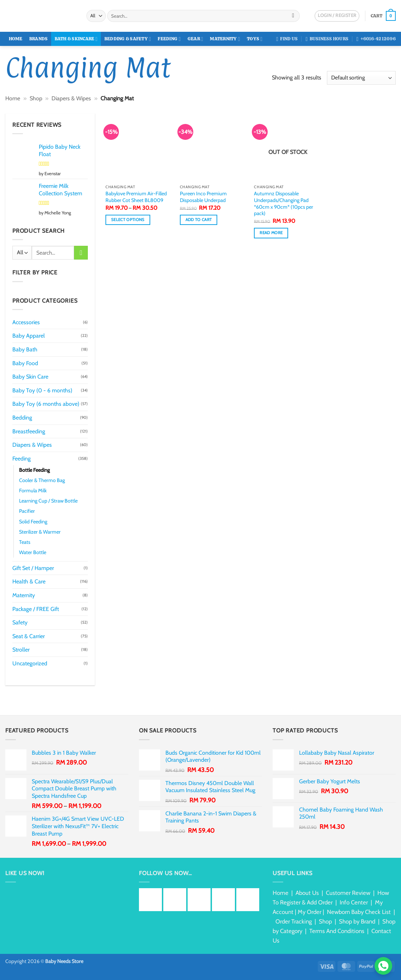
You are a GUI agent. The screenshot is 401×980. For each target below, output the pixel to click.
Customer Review (348, 893)
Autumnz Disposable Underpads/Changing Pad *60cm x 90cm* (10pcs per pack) (284, 203)
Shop (36, 98)
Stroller (21, 650)
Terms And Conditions (337, 931)
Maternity (225, 39)
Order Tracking (294, 921)
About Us (307, 893)
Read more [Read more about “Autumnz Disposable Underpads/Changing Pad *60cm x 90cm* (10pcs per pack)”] (271, 233)
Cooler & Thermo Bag (42, 480)
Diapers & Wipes (71, 98)
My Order (309, 912)
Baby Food (25, 363)
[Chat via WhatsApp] (383, 966)
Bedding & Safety (128, 39)
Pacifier (27, 511)
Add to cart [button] (199, 220)
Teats (25, 542)
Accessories (26, 322)
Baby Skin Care (30, 377)
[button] (383, 16)
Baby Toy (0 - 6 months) (42, 390)
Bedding (22, 418)
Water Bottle (33, 552)
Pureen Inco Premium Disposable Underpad (203, 197)
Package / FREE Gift (36, 609)
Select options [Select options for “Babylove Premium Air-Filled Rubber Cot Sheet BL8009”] (128, 220)
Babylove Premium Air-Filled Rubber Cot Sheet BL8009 (136, 197)
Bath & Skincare (76, 39)
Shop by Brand (357, 921)
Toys (255, 39)
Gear (195, 39)
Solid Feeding (33, 522)
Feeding (169, 39)
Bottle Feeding (34, 470)
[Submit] (293, 16)
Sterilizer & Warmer (40, 532)
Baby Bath (25, 349)
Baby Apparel (29, 336)
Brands (39, 39)
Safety (20, 622)
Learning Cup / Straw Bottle (48, 501)
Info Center (354, 902)
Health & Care (29, 581)
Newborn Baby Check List (359, 912)
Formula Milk (33, 491)
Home (16, 39)
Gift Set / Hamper (33, 568)
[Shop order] (361, 78)
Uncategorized (30, 663)
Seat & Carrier (29, 636)
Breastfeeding (29, 431)
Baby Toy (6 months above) (46, 404)
